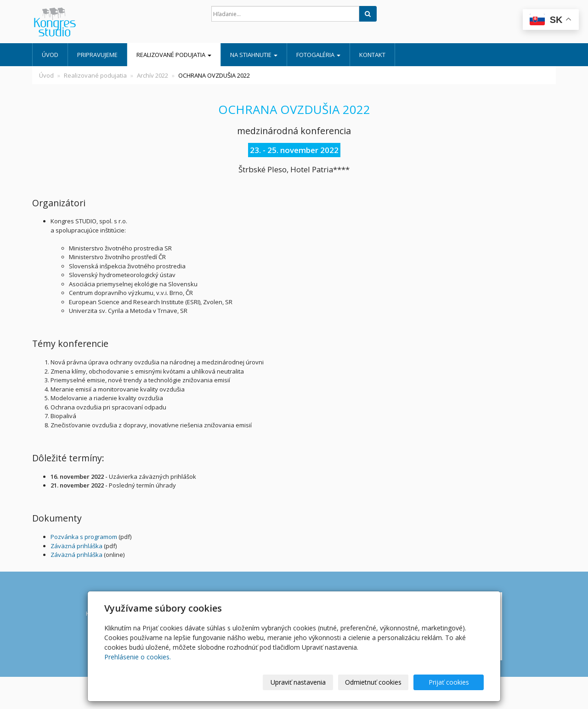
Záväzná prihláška (76, 546)
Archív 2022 (153, 75)
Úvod (50, 55)
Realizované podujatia (174, 55)
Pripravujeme (97, 55)
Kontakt (372, 55)
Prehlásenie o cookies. (138, 657)
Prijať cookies (449, 682)
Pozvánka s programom (84, 537)
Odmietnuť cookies (373, 682)
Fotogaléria (318, 55)
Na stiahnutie (254, 55)
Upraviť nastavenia (298, 682)
